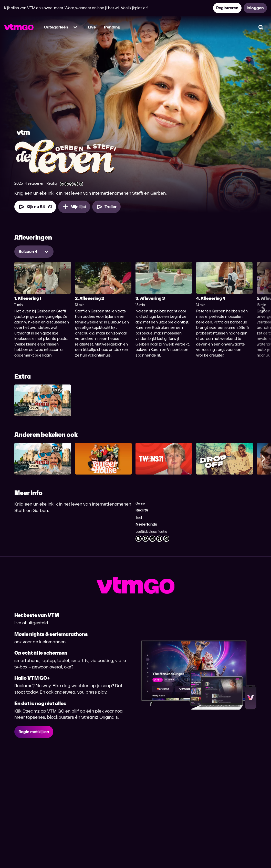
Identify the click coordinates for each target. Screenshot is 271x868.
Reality (142, 510)
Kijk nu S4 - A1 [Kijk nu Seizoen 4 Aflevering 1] (35, 207)
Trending (112, 27)
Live (92, 27)
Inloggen (255, 8)
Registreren (227, 8)
